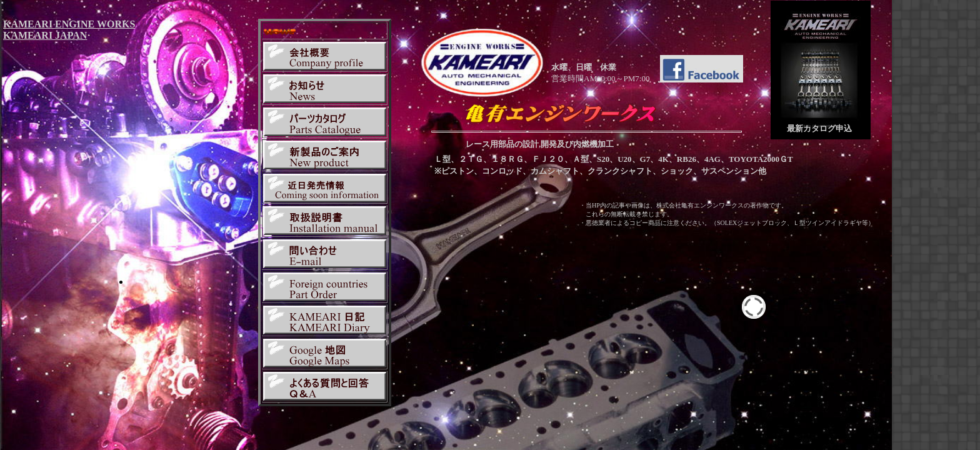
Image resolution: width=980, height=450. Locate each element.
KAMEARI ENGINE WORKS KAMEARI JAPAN (69, 30)
